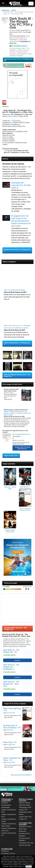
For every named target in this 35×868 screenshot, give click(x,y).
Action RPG (21, 440)
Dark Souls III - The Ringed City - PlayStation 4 (11, 667)
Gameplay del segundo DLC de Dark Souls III (21, 185)
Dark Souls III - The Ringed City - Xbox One (11, 684)
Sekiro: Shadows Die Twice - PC (12, 759)
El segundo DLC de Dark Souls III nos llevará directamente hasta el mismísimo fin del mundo (21, 221)
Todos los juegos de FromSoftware (21, 775)
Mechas (10, 730)
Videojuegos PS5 (25, 807)
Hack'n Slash (13, 116)
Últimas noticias (24, 803)
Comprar (17, 660)
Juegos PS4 (23, 810)
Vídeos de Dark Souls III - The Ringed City (17, 343)
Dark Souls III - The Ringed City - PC (11, 651)
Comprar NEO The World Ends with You (23, 448)
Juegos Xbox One (25, 817)
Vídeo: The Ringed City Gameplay (14, 290)
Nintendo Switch (25, 805)
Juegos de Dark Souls (11, 456)
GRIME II (22, 841)
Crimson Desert (24, 838)
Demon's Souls (8, 393)
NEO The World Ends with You (21, 434)
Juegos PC (23, 819)
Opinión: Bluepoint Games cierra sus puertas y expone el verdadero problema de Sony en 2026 (17, 413)
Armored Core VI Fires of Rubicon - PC (12, 727)
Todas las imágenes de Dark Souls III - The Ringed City (17, 375)
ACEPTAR (29, 867)
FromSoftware (16, 121)
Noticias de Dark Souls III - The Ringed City (17, 250)
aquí (23, 866)
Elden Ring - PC (10, 742)
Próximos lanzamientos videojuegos (6, 805)
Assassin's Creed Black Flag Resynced (25, 829)
